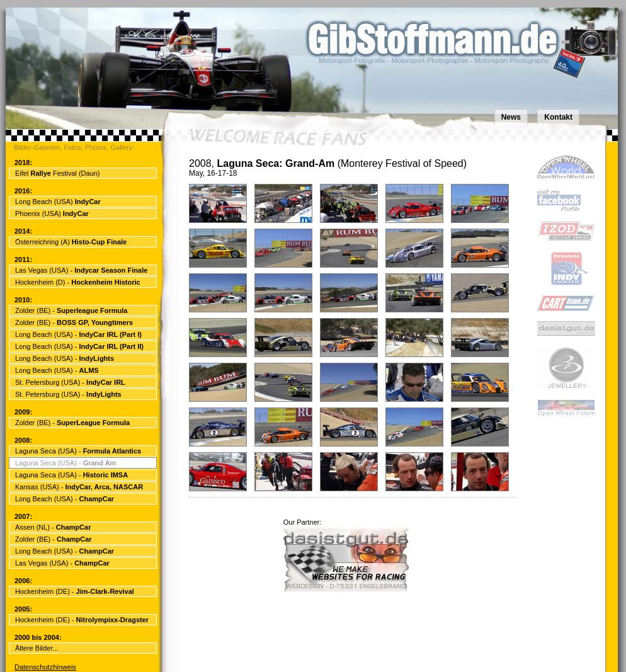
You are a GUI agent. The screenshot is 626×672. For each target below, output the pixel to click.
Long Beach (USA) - (78, 334)
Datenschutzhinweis (45, 667)
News (511, 117)
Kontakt (558, 117)
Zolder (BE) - (71, 310)
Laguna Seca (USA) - (78, 451)
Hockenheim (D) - (78, 282)
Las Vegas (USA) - (81, 270)
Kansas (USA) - (79, 487)
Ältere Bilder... (37, 648)
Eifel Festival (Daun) (58, 173)
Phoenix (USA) (52, 214)
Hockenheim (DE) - (75, 591)
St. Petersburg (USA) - (70, 382)
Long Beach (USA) (58, 202)
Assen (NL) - (53, 527)
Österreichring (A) (71, 242)
